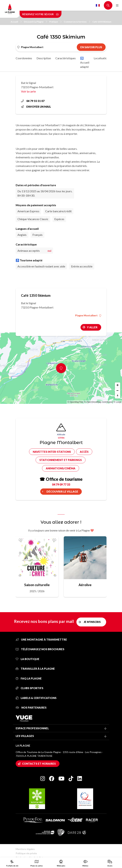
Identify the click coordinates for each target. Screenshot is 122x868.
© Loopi (117, 402)
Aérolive (85, 585)
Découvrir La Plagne (35, 22)
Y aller (92, 327)
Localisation (101, 58)
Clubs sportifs (29, 688)
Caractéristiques (66, 58)
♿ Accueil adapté (85, 62)
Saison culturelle (37, 585)
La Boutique (28, 659)
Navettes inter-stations (52, 452)
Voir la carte (28, 91)
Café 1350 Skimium (102, 22)
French (98, 5)
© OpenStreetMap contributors (99, 402)
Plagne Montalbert (88, 315)
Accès (84, 452)
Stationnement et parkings (61, 460)
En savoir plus (91, 47)
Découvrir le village (62, 491)
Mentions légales (25, 849)
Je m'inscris (92, 622)
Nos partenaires (31, 708)
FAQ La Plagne (29, 678)
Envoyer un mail (36, 107)
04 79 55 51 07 (33, 101)
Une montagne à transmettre (41, 639)
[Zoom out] (118, 390)
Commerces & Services (77, 22)
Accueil (16, 22)
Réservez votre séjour (41, 14)
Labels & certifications (36, 698)
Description (44, 58)
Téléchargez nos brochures (40, 649)
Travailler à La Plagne (35, 669)
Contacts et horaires (39, 764)
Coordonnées (24, 58)
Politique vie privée (26, 853)
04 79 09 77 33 (61, 484)
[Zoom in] (118, 385)
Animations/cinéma (61, 468)
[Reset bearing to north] (118, 396)
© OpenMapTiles (76, 402)
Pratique (55, 22)
